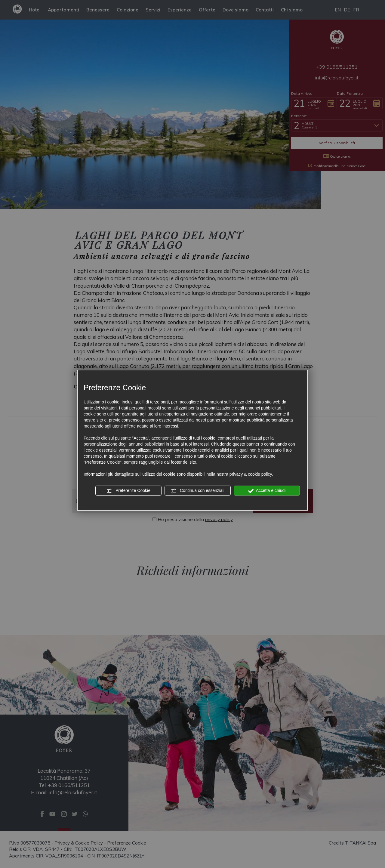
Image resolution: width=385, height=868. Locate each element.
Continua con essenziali (198, 491)
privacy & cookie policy (251, 474)
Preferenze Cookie (128, 491)
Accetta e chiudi (267, 491)
